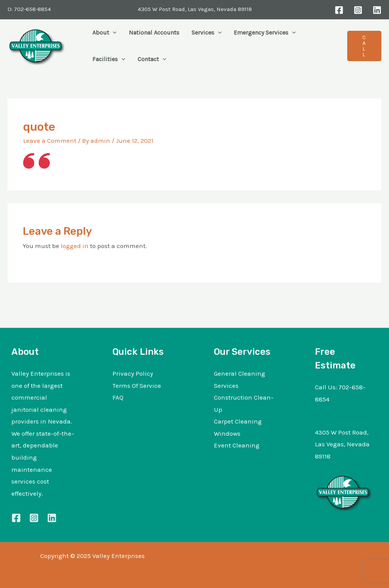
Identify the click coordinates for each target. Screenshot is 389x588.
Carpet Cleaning (238, 421)
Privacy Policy (133, 373)
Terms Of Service (137, 386)
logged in (75, 246)
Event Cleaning (237, 445)
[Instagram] (358, 10)
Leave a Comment (50, 141)
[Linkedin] (52, 518)
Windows (227, 433)
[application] (113, 33)
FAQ (118, 397)
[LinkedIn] (377, 10)
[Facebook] (339, 10)
